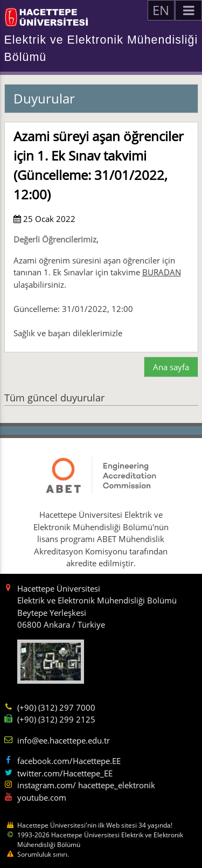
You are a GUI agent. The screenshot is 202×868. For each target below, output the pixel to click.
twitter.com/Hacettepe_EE (65, 773)
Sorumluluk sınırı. (43, 854)
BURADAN (162, 272)
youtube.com (42, 797)
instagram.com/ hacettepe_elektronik (86, 785)
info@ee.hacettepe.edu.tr (64, 740)
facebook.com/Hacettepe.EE (69, 761)
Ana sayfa (171, 367)
